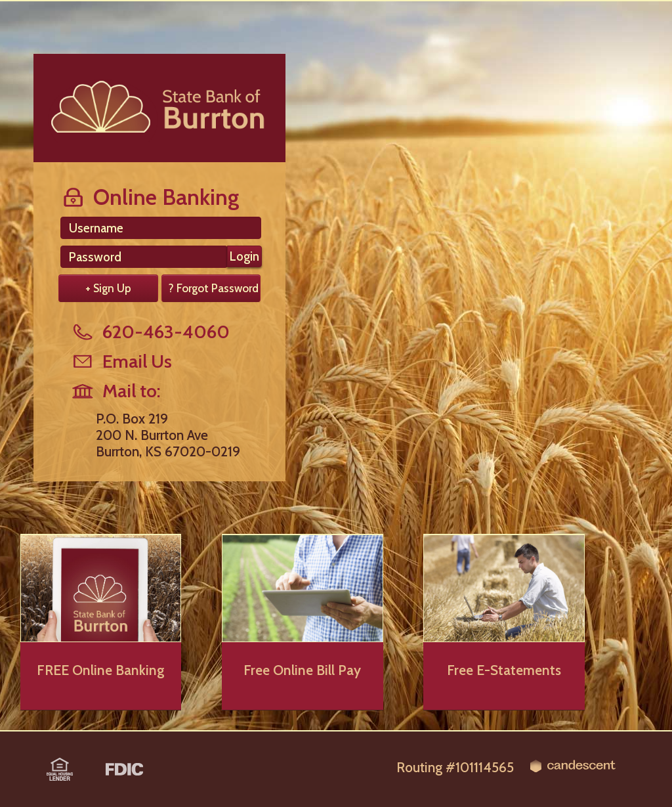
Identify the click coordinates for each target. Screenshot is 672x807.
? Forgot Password (214, 288)
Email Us (121, 361)
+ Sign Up (108, 288)
